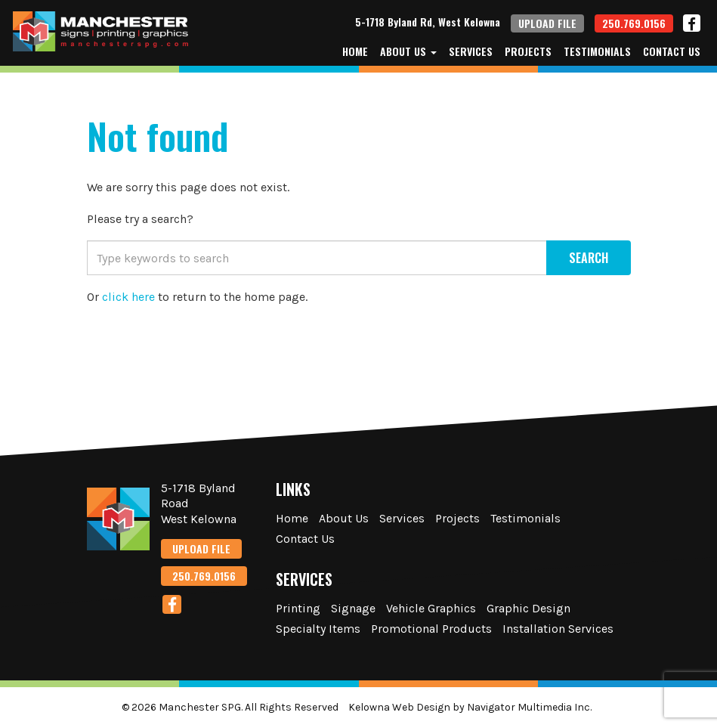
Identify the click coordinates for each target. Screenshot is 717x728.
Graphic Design (528, 608)
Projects (528, 51)
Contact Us (672, 51)
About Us (408, 51)
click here (128, 297)
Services (471, 51)
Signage (353, 608)
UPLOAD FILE (547, 23)
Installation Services (558, 629)
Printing (298, 608)
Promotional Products (431, 629)
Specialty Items (318, 629)
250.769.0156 (634, 23)
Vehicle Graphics (431, 608)
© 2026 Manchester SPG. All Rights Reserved (230, 707)
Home (355, 51)
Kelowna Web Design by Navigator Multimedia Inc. (470, 707)
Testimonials (597, 51)
